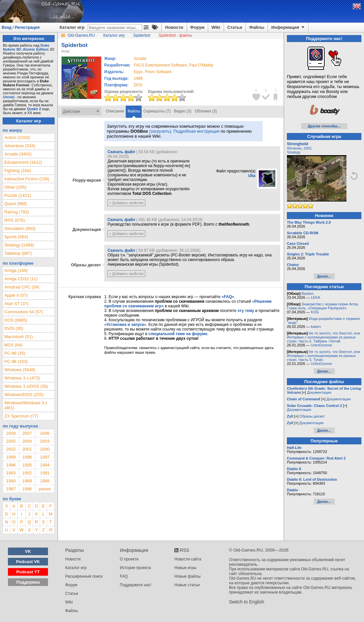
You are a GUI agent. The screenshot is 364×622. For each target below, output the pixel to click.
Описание (115, 111)
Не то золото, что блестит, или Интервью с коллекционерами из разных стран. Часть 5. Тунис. (323, 356)
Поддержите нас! (136, 585)
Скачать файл (121, 152)
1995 (27, 465)
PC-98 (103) (16, 361)
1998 (27, 457)
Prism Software (158, 72)
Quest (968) (16, 204)
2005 (11, 441)
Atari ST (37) (16, 304)
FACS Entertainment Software (160, 65)
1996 (11, 465)
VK (28, 551)
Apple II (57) (16, 295)
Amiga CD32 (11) (21, 279)
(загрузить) (160, 131)
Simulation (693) (20, 228)
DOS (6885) (16, 320)
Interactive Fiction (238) (27, 179)
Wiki (216, 27)
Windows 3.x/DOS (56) (26, 386)
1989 (27, 481)
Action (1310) (17, 137)
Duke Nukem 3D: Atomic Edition (26, 47)
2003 (45, 441)
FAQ (124, 576)
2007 (27, 433)
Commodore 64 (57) (23, 312)
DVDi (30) (14, 328)
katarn (316, 327)
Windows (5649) (20, 370)
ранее (45, 489)
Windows (294, 148)
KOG (315, 312)
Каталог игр (72, 27)
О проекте (129, 559)
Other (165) (15, 187)
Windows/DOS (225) (24, 395)
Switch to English (247, 602)
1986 (27, 489)
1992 (27, 473)
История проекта (135, 568)
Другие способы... (324, 126)
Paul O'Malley (201, 65)
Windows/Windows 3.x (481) (26, 405)
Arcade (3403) (18, 154)
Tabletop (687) (18, 253)
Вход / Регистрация (21, 27)
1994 (45, 465)
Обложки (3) (206, 111)
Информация (288, 27)
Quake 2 (34, 109)
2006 (45, 433)
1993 (11, 473)
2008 (11, 433)
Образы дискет (312, 416)
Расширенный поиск (84, 576)
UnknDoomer (321, 345)
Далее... (324, 276)
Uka (252, 176)
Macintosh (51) (19, 337)
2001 (27, 449)
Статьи (235, 27)
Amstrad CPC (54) (22, 287)
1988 (138, 78)
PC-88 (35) (15, 353)
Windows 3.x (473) (22, 378)
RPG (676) (15, 220)
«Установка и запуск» (125, 325)
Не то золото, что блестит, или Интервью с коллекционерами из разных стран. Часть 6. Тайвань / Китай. (323, 337)
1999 (11, 457)
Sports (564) (16, 237)
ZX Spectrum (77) (21, 416)
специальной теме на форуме (178, 334)
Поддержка (28, 582)
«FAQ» (228, 297)
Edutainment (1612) (23, 162)
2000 (45, 449)
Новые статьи (187, 585)
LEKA (315, 297)
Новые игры (185, 568)
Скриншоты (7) (157, 111)
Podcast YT (28, 572)
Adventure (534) (20, 146)
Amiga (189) (16, 270)
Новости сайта (188, 559)
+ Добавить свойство (126, 203)
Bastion (308, 293)
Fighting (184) (18, 171)
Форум (197, 27)
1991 (45, 473)
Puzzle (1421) (18, 195)
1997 (45, 457)
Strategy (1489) (19, 245)
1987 (11, 489)
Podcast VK (28, 562)
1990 (11, 481)
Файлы (257, 27)
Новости (174, 27)
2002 (11, 449)
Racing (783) (17, 212)
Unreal (9, 97)
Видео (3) (182, 111)
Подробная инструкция (196, 131)
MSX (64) (13, 345)
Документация (319, 392)
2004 (27, 441)
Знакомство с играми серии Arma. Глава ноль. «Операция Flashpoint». (323, 306)
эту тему (246, 311)
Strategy (294, 152)
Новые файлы (187, 576)
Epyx (138, 72)
